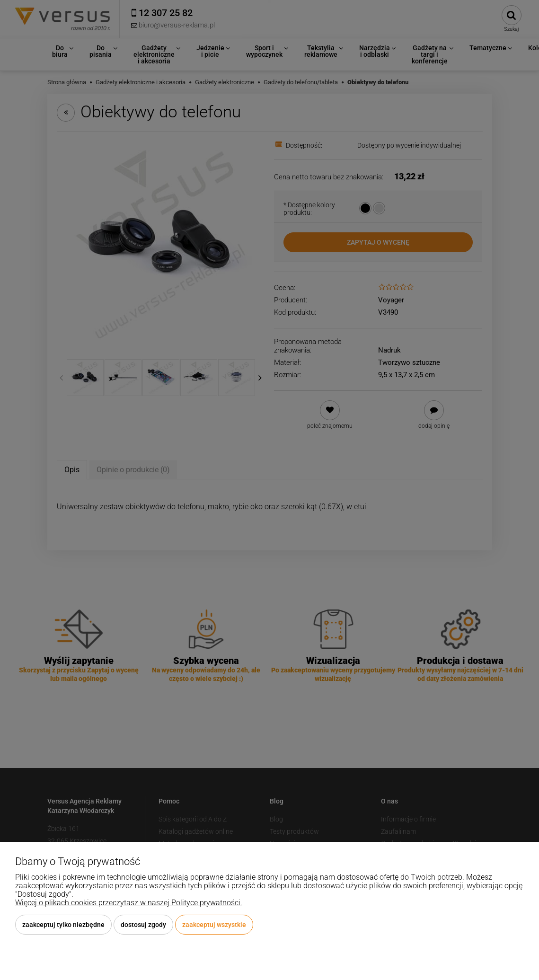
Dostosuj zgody (143, 925)
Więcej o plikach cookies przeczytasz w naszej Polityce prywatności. (129, 903)
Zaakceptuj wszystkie (214, 925)
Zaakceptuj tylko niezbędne (63, 925)
